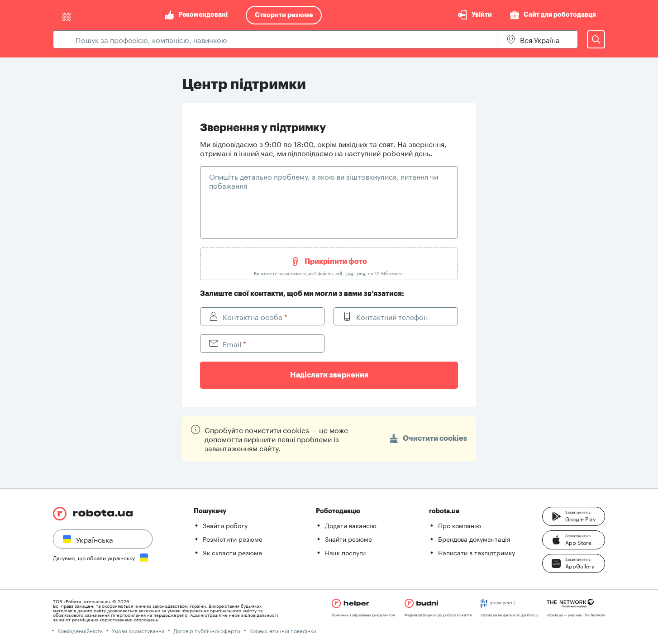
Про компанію (460, 525)
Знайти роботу (225, 525)
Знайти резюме (348, 539)
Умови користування (138, 630)
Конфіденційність (80, 630)
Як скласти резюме (232, 552)
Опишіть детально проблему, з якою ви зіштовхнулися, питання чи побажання (324, 180)
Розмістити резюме (233, 539)
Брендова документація (474, 539)
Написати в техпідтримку (477, 552)
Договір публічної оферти (207, 630)
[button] (574, 516)
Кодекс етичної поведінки (283, 630)
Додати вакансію (351, 525)
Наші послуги (345, 552)
